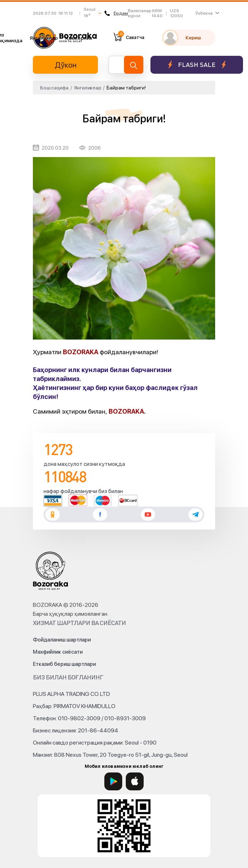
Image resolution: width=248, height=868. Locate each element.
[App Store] (135, 781)
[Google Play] (113, 781)
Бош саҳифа (54, 88)
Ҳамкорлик (79, 38)
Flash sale (197, 65)
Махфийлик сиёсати (58, 652)
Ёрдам (116, 13)
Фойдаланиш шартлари (62, 640)
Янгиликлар (44, 38)
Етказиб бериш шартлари (64, 664)
